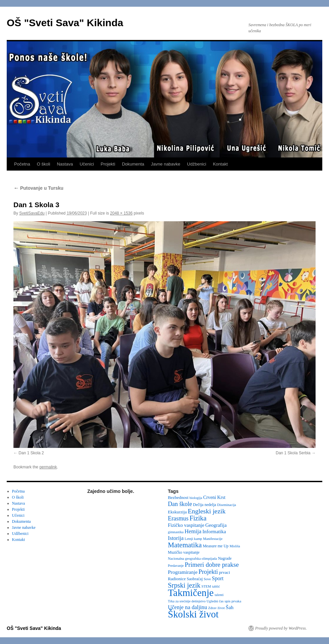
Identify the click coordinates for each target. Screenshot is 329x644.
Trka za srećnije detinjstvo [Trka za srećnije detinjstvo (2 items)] (187, 601)
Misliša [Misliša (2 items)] (235, 546)
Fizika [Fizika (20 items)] (198, 518)
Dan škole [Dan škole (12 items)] (180, 504)
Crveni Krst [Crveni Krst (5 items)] (214, 497)
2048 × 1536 (121, 213)
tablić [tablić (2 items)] (216, 586)
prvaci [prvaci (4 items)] (224, 572)
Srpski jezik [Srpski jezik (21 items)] (184, 585)
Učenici (87, 164)
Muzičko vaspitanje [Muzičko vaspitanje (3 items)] (184, 552)
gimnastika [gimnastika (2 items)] (176, 532)
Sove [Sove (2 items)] (207, 579)
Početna (22, 164)
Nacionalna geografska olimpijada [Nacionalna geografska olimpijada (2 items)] (192, 559)
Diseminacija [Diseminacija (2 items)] (227, 505)
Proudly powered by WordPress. (281, 628)
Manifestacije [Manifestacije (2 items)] (213, 539)
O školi (44, 164)
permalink (48, 467)
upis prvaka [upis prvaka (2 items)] (233, 601)
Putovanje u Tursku (38, 188)
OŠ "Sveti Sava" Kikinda (65, 23)
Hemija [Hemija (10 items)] (193, 531)
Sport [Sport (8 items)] (218, 578)
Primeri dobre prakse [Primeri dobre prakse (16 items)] (212, 565)
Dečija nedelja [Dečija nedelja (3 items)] (205, 505)
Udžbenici (197, 164)
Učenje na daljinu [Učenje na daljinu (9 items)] (187, 607)
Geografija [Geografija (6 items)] (216, 525)
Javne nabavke (166, 164)
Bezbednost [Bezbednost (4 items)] (178, 497)
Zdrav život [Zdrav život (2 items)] (216, 608)
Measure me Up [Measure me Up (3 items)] (216, 546)
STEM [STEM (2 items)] (206, 586)
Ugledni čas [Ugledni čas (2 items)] (215, 601)
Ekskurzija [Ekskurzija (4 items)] (177, 512)
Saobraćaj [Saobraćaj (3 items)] (195, 579)
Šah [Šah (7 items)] (229, 607)
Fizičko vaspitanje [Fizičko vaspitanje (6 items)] (186, 525)
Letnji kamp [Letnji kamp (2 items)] (193, 539)
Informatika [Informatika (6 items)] (214, 532)
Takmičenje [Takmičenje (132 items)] (191, 593)
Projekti (108, 164)
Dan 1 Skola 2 (31, 453)
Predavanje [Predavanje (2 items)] (176, 566)
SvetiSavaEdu (32, 213)
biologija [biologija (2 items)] (196, 498)
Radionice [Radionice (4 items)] (177, 579)
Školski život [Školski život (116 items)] (193, 614)
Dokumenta (133, 164)
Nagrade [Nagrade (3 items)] (225, 558)
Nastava (65, 164)
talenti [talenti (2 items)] (219, 595)
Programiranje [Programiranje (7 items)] (183, 572)
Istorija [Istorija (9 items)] (176, 538)
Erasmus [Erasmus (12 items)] (178, 518)
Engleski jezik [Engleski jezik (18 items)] (207, 511)
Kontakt (220, 164)
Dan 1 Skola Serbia (293, 453)
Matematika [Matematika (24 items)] (185, 545)
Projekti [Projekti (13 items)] (208, 572)
